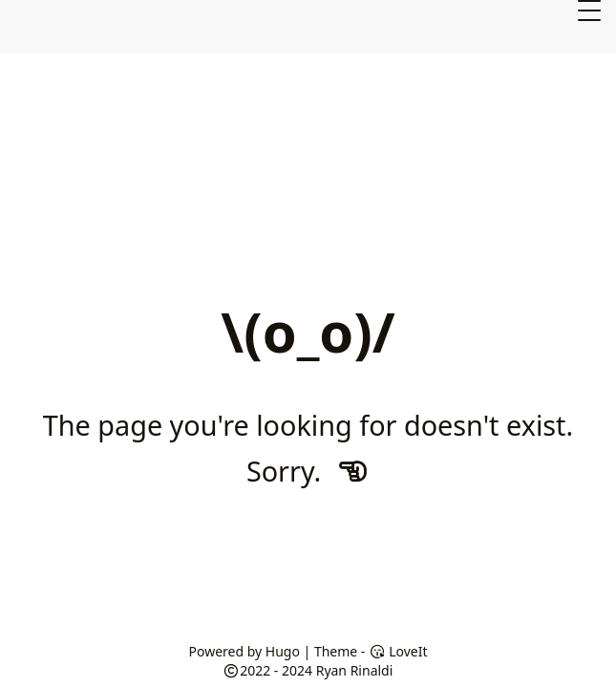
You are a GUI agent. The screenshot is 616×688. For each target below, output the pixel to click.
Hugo (283, 651)
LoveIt (398, 651)
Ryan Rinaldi (355, 670)
